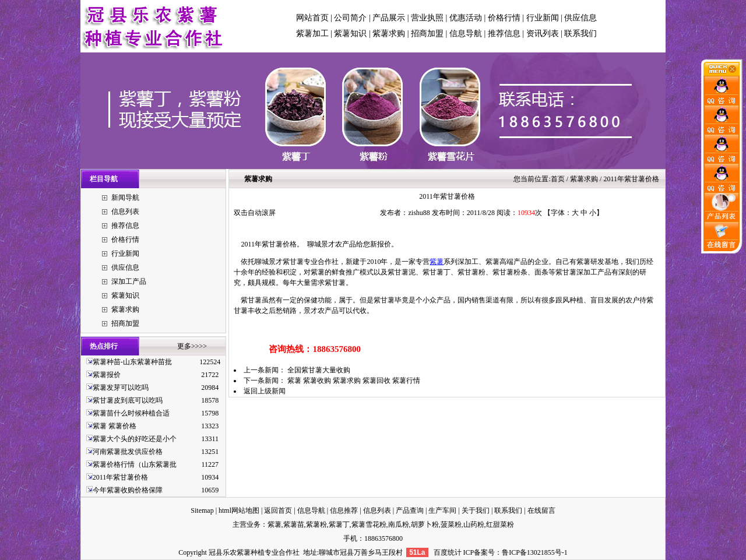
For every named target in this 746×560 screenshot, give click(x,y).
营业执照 (427, 18)
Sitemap (202, 510)
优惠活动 (466, 18)
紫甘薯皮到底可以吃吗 (128, 400)
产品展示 (389, 18)
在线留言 (541, 510)
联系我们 (580, 34)
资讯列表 (543, 34)
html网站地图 (239, 510)
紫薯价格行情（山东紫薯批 (135, 464)
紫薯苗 (294, 524)
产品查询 (410, 510)
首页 (558, 179)
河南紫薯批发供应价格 (128, 452)
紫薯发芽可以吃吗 (121, 388)
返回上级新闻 (265, 391)
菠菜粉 (451, 524)
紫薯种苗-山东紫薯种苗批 (132, 362)
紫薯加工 (312, 34)
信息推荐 (344, 510)
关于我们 (476, 510)
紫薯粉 (316, 524)
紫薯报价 (107, 375)
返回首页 (278, 510)
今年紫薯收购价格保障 (128, 490)
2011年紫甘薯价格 (121, 477)
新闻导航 (125, 198)
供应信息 (580, 18)
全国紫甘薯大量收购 (319, 370)
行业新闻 (543, 18)
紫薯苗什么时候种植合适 (131, 413)
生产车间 (442, 510)
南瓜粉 (399, 524)
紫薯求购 (389, 34)
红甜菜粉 (500, 524)
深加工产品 (129, 281)
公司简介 (350, 18)
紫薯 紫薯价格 (115, 426)
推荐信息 (504, 34)
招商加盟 (427, 34)
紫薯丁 (339, 524)
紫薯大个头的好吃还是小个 (135, 439)
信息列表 (125, 212)
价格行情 (504, 18)
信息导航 (466, 34)
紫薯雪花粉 (369, 524)
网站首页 (312, 18)
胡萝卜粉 (425, 524)
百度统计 (448, 552)
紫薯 (437, 262)
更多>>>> (192, 346)
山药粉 (474, 524)
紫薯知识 (350, 34)
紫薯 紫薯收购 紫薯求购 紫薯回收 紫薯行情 (354, 381)
